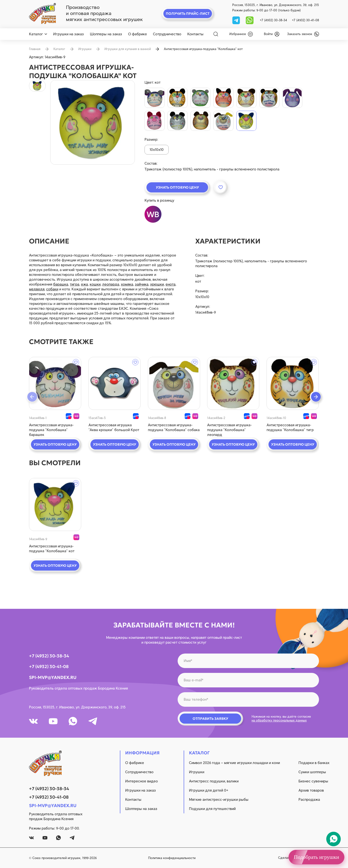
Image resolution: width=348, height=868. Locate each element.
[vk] (33, 721)
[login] (272, 34)
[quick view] (55, 383)
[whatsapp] (250, 20)
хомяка (127, 284)
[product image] (93, 122)
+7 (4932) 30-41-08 (305, 20)
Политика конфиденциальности (172, 858)
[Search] (216, 34)
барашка (61, 284)
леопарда (111, 284)
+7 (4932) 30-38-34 (273, 20)
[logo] (42, 14)
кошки (95, 284)
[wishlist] (241, 34)
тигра (75, 284)
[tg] (237, 20)
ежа (84, 284)
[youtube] (53, 721)
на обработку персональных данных (279, 720)
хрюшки (157, 284)
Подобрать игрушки (316, 857)
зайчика (142, 284)
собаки (52, 289)
